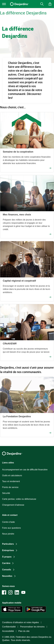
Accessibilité (8, 631)
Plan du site (24, 631)
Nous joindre (8, 534)
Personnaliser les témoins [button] (32, 627)
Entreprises (8, 550)
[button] (50, 4)
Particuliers (8, 544)
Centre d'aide (8, 522)
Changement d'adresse (13, 505)
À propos (7, 557)
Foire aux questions (11, 528)
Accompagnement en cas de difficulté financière (25, 470)
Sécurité (6, 493)
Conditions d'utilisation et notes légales (21, 622)
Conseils (7, 570)
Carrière (6, 563)
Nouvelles (7, 576)
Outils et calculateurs (12, 475)
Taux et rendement (11, 481)
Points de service (10, 487)
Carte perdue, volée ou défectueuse (19, 499)
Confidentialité (9, 627)
